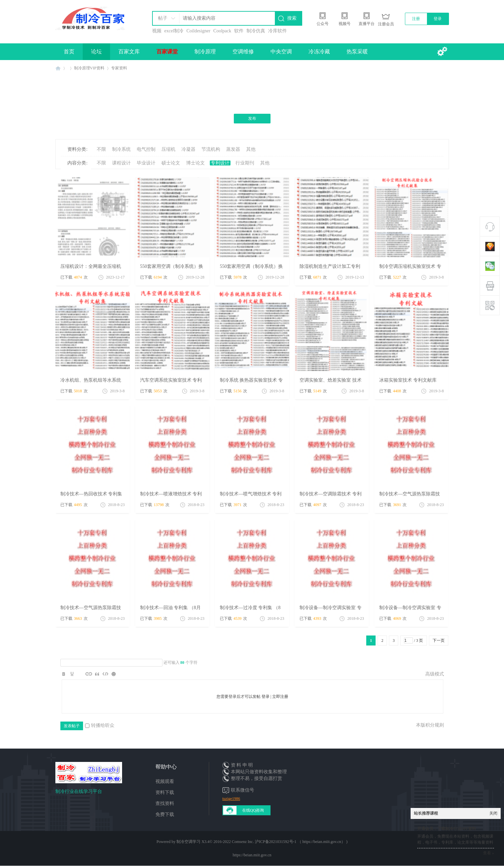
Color (72, 674)
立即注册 (280, 697)
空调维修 (243, 52)
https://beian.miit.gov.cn (252, 855)
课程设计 (121, 163)
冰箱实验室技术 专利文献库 (408, 380)
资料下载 (165, 792)
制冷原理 (205, 52)
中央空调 (281, 52)
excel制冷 (174, 31)
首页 (69, 52)
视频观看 (165, 781)
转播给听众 (100, 725)
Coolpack (222, 31)
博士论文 (195, 163)
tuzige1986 (231, 799)
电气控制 (146, 149)
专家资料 (119, 68)
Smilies (114, 674)
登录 (438, 19)
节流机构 (211, 149)
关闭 (493, 813)
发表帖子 (72, 726)
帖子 (163, 18)
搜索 (292, 18)
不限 (101, 149)
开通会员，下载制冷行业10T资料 (447, 829)
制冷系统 (121, 149)
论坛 (96, 52)
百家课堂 (167, 52)
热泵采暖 (357, 52)
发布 (252, 118)
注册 (416, 19)
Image (80, 674)
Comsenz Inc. (243, 842)
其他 (251, 149)
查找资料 (165, 803)
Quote (97, 674)
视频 (157, 31)
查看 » (488, 853)
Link (89, 674)
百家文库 (129, 52)
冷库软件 (278, 31)
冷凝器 (188, 149)
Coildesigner (198, 31)
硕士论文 (171, 163)
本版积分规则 (430, 725)
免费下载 (165, 814)
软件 (239, 31)
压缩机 (168, 149)
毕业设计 (146, 163)
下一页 (439, 640)
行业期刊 (245, 163)
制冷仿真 (256, 31)
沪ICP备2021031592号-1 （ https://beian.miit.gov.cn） (300, 842)
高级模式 (435, 674)
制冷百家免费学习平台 (58, 68)
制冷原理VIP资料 (89, 68)
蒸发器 (233, 149)
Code (105, 674)
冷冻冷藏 (319, 52)
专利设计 (220, 163)
